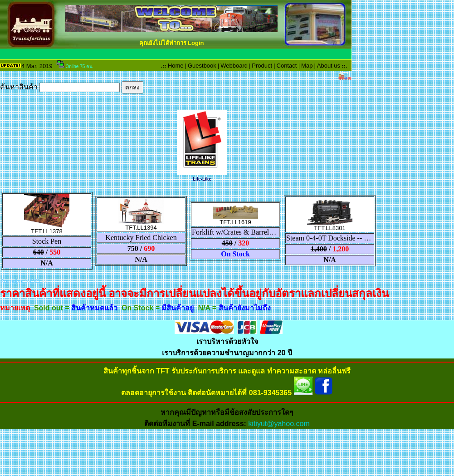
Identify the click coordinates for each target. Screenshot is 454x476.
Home (176, 66)
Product (262, 66)
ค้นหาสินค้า (72, 87)
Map (307, 66)
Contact (287, 66)
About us (329, 66)
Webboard (234, 66)
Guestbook (202, 66)
